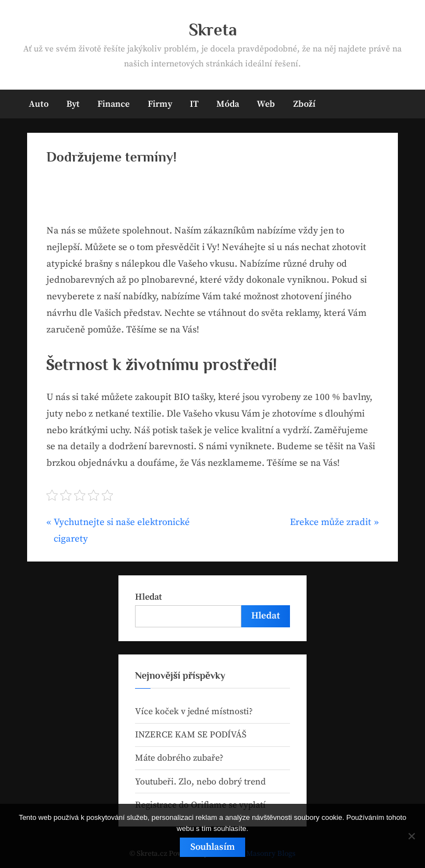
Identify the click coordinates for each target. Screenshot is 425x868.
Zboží (304, 104)
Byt (73, 104)
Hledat (149, 597)
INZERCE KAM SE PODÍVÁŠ (191, 735)
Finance (113, 104)
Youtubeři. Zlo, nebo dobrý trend (200, 782)
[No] (411, 836)
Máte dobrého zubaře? (179, 758)
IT (194, 104)
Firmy (160, 104)
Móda (228, 104)
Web (266, 104)
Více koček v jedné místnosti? (194, 711)
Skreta (213, 30)
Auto (39, 104)
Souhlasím (212, 847)
